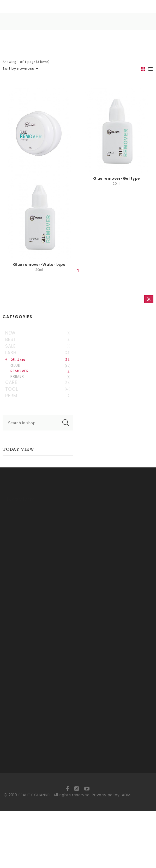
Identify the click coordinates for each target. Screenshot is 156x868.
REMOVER (40, 413)
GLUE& (40, 401)
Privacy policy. (106, 852)
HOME (39, 21)
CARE (38, 424)
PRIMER (40, 418)
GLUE (40, 407)
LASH (38, 395)
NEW (38, 375)
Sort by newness (18, 69)
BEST (38, 381)
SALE (38, 388)
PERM (38, 438)
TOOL (38, 431)
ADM (126, 852)
